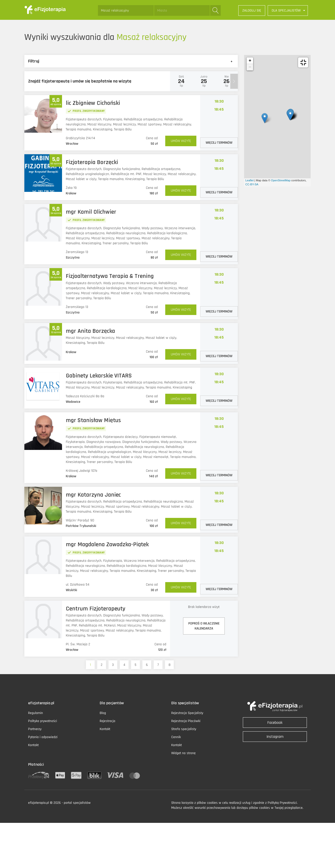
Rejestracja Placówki (186, 721)
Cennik (176, 737)
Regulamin (36, 713)
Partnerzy (35, 729)
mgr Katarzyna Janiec (93, 495)
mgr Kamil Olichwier (91, 212)
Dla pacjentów (112, 703)
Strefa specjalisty (184, 729)
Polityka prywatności (43, 721)
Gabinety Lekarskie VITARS (99, 376)
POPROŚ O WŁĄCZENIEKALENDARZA (204, 626)
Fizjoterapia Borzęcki (92, 162)
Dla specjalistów (185, 703)
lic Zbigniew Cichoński (93, 103)
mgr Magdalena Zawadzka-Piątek (107, 544)
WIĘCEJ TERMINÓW (219, 143)
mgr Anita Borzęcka (90, 331)
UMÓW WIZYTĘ (181, 141)
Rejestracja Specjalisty (187, 713)
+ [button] (250, 61)
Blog (103, 713)
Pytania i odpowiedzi (43, 737)
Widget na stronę (183, 753)
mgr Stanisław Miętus (93, 420)
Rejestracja (107, 721)
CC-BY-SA (252, 184)
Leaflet (249, 180)
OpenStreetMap (281, 180)
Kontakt (33, 745)
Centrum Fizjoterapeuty (96, 609)
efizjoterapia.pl (41, 703)
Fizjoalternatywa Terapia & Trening (110, 276)
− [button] (250, 67)
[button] (288, 11)
